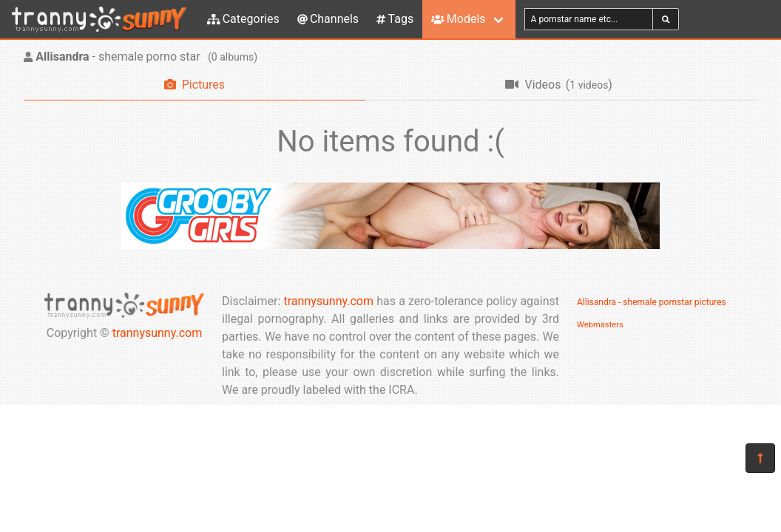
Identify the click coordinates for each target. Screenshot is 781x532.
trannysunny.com (158, 333)
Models (458, 19)
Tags (395, 19)
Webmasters (600, 325)
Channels (328, 19)
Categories (243, 19)
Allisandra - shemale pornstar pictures (652, 302)
